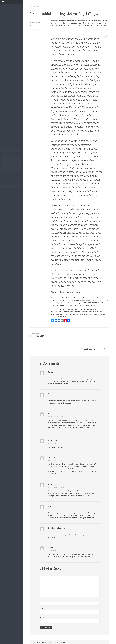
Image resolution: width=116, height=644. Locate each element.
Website (43, 611)
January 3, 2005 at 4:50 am (55, 369)
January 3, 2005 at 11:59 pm (56, 481)
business (5, 99)
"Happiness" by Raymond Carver (96, 343)
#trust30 (5, 97)
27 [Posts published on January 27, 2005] (12, 166)
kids (3, 110)
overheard (5, 121)
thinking (5, 131)
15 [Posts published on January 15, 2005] (17, 161)
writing (4, 139)
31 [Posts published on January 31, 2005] (4, 168)
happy (4, 107)
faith (4, 102)
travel (4, 134)
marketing (5, 115)
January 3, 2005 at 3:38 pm (55, 410)
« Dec (4, 170)
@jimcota (7, 177)
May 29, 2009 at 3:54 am (54, 545)
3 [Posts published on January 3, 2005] (4, 158)
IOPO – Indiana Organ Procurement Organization (68, 310)
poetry (4, 129)
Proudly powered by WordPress (42, 636)
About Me (5, 21)
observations (6, 118)
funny (4, 105)
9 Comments (36, 37)
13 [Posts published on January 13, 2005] (12, 161)
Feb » (7, 170)
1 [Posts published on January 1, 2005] (17, 156)
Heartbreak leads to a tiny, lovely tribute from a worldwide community (11, 84)
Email (42, 603)
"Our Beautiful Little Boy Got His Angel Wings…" (69, 16)
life (3, 113)
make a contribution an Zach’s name (93, 307)
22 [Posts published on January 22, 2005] (17, 163)
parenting (5, 123)
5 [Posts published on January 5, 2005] (9, 158)
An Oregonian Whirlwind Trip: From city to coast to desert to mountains (11, 55)
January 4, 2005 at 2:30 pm (55, 525)
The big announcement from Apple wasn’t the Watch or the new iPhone (11, 73)
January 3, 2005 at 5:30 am (55, 391)
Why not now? (6, 39)
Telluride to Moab (7, 23)
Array (64, 636)
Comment (43, 568)
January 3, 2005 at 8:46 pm (55, 454)
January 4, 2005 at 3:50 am (55, 503)
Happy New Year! (37, 343)
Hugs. (4, 50)
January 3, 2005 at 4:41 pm (55, 437)
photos (4, 126)
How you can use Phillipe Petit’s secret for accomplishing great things (11, 66)
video (4, 137)
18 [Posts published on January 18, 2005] (6, 163)
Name (42, 594)
